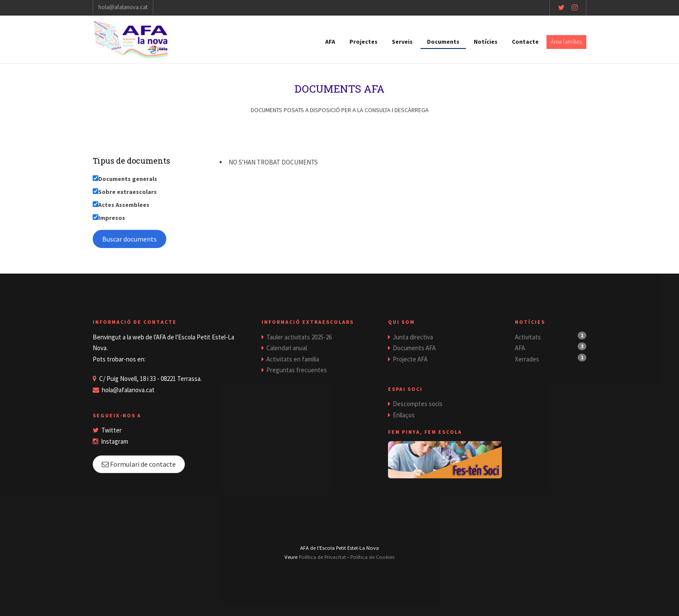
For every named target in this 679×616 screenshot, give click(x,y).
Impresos (112, 218)
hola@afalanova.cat (123, 7)
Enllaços (404, 415)
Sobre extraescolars (128, 192)
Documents (443, 42)
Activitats (528, 337)
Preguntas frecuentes (297, 370)
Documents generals (128, 179)
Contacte (525, 42)
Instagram (115, 441)
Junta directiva (413, 337)
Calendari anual (287, 348)
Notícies (486, 42)
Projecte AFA (410, 359)
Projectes (364, 42)
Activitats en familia (293, 359)
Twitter (112, 430)
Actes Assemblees (124, 205)
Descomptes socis (418, 404)
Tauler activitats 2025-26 (299, 337)
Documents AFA (414, 348)
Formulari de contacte (139, 464)
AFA (330, 42)
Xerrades (527, 359)
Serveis (402, 42)
